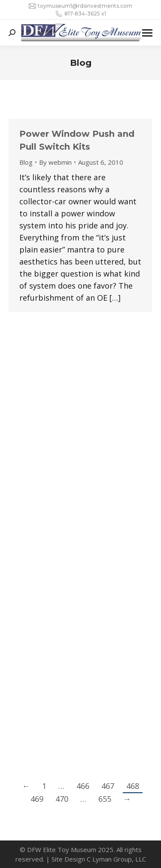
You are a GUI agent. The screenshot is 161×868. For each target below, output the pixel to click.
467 (108, 786)
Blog (26, 162)
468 (133, 786)
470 (62, 799)
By (55, 162)
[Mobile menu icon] (147, 33)
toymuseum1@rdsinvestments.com (80, 6)
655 (105, 799)
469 (37, 799)
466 (83, 786)
